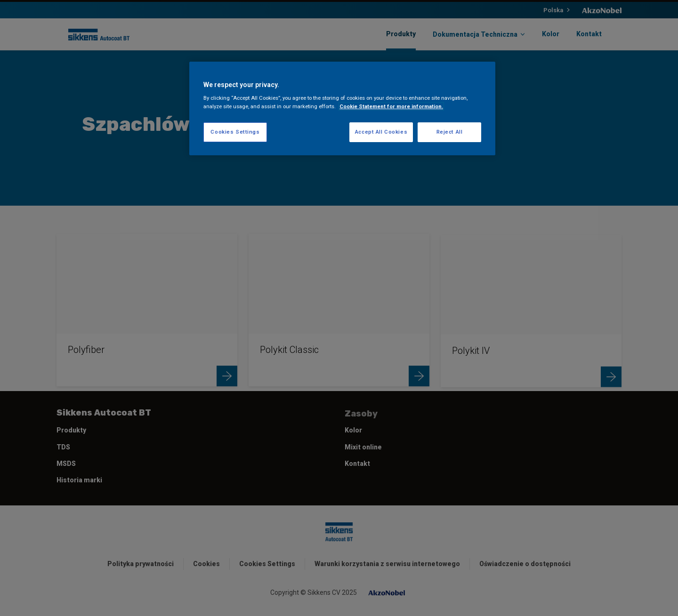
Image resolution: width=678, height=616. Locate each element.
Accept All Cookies (381, 132)
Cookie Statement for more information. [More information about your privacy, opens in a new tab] (391, 106)
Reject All (450, 132)
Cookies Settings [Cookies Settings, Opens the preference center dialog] (235, 132)
